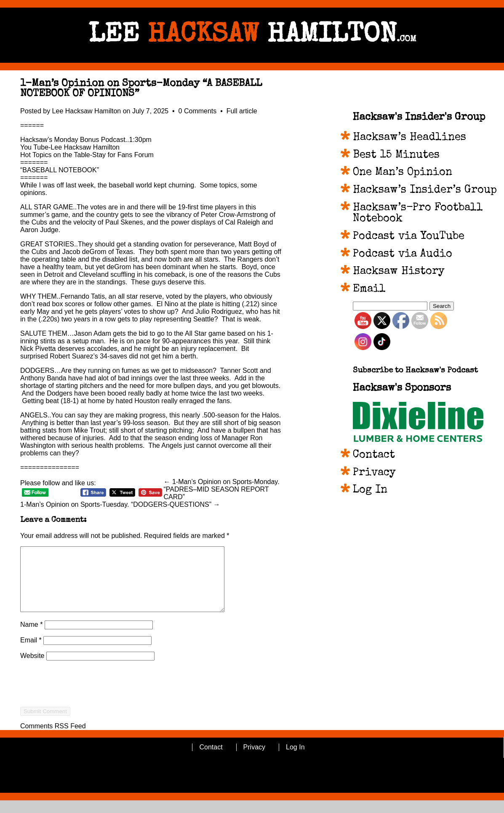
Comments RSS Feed (53, 739)
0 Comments (199, 111)
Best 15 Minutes (396, 155)
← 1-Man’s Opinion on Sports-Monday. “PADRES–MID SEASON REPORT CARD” (222, 489)
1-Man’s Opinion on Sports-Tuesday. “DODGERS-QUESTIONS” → (120, 504)
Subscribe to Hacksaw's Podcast (415, 371)
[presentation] (84, 711)
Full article (242, 111)
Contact (374, 455)
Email (31, 653)
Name (31, 637)
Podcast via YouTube (409, 237)
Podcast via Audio (403, 254)
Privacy (374, 473)
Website (32, 668)
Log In (370, 490)
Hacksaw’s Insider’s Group (425, 190)
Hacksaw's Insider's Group (419, 118)
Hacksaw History (399, 272)
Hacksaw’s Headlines (409, 138)
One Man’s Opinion (403, 173)
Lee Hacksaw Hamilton (87, 111)
